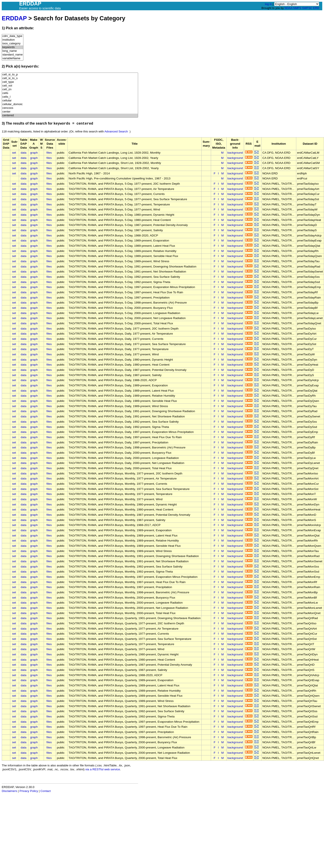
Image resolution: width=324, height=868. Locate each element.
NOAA (288, 8)
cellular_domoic (70, 104)
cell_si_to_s (70, 78)
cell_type (70, 82)
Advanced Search (116, 131)
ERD (316, 8)
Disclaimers (9, 791)
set (14, 153)
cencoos (70, 108)
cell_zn (70, 89)
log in (268, 4)
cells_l (70, 97)
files (49, 153)
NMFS (297, 8)
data (23, 153)
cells (70, 93)
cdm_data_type (13, 36)
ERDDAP (14, 18)
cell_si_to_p (70, 75)
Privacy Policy (29, 791)
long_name (13, 51)
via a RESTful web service (103, 769)
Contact (46, 791)
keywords (13, 47)
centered (70, 115)
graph (34, 153)
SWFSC (307, 8)
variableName (13, 58)
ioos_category (13, 44)
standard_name (13, 55)
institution (13, 40)
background (235, 153)
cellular (70, 101)
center (70, 112)
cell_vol (70, 86)
